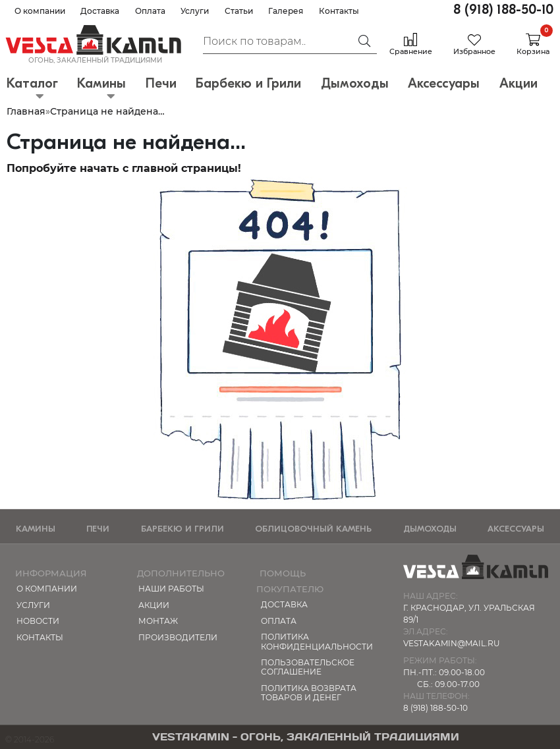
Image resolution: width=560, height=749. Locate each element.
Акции (154, 605)
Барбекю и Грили (182, 529)
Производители (178, 637)
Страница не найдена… (107, 111)
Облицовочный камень (313, 529)
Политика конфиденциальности (315, 641)
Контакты (339, 11)
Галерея (286, 11)
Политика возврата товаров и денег (309, 693)
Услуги (195, 11)
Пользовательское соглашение (308, 667)
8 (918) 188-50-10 (503, 10)
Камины (36, 529)
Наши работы (171, 589)
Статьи (239, 11)
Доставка (100, 11)
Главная (26, 111)
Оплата (150, 11)
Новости (38, 621)
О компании (40, 11)
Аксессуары (516, 529)
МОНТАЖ (158, 621)
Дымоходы (430, 529)
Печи (98, 529)
